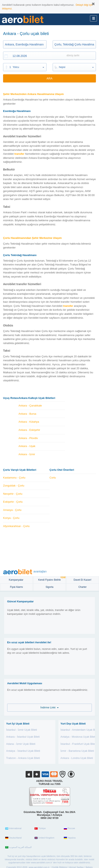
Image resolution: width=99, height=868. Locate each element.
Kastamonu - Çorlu (14, 478)
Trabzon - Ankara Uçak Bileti (23, 758)
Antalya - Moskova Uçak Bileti (78, 737)
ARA (49, 78)
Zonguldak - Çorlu (14, 486)
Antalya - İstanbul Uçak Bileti (23, 751)
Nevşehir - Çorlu (13, 494)
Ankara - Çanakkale (30, 406)
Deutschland (13, 838)
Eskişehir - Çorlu (13, 502)
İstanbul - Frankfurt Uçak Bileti (78, 744)
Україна (70, 838)
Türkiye (40, 828)
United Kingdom (44, 838)
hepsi (62, 67)
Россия (69, 828)
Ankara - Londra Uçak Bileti (77, 758)
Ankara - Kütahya (29, 422)
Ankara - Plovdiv (28, 438)
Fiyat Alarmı (16, 587)
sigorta (49, 587)
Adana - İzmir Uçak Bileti (21, 744)
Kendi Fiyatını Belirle (52, 579)
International (13, 828)
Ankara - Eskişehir (29, 430)
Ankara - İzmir (27, 454)
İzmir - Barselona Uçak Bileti (77, 751)
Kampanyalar (16, 580)
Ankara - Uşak (27, 446)
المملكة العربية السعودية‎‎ (18, 847)
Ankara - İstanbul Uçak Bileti (23, 737)
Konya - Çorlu (11, 518)
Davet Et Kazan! (82, 580)
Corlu (53, 478)
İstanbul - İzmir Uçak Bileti (22, 730)
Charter (82, 587)
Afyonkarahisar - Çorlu (16, 526)
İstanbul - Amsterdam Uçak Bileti (80, 730)
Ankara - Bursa (27, 414)
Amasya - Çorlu (12, 510)
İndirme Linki (49, 707)
